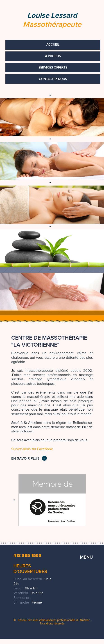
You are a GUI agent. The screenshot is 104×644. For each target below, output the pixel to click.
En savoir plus (25, 459)
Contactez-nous (53, 79)
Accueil (53, 45)
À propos (53, 56)
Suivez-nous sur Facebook (32, 449)
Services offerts (53, 67)
